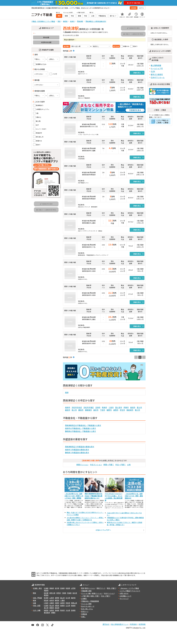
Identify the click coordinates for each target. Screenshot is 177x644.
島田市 (133, 407)
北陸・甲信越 (37, 598)
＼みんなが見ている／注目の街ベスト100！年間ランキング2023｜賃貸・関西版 (74, 496)
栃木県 (75, 593)
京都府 (57, 603)
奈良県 (68, 603)
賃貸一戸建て (111, 588)
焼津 (67, 392)
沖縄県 (53, 612)
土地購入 (84, 598)
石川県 (68, 598)
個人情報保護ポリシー (120, 624)
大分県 (68, 610)
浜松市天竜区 (89, 407)
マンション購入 (86, 593)
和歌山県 (74, 603)
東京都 (46, 593)
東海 (34, 600)
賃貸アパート (101, 588)
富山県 (62, 598)
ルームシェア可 (157, 68)
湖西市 (116, 410)
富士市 (139, 407)
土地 (129, 465)
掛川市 (74, 410)
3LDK (153, 71)
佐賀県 (52, 610)
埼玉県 (59, 593)
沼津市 (98, 407)
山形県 (73, 588)
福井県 (73, 598)
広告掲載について (125, 596)
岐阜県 (52, 600)
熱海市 (104, 407)
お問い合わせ (124, 593)
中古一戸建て (120, 465)
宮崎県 (73, 610)
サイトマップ (124, 598)
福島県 (46, 590)
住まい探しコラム (87, 609)
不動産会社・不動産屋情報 (90, 601)
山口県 (68, 605)
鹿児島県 (47, 612)
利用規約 (133, 624)
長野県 (57, 598)
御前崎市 (130, 410)
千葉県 (64, 593)
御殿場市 (88, 410)
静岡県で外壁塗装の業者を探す (77, 453)
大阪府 (46, 603)
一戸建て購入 (86, 596)
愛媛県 (52, 608)
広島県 (46, 605)
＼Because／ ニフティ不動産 (129, 588)
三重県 (62, 600)
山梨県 (52, 598)
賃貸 (83, 588)
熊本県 (62, 610)
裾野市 (109, 410)
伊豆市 (122, 410)
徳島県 (73, 605)
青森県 (52, 588)
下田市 (103, 410)
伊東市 (126, 407)
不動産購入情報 (86, 591)
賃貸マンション (90, 588)
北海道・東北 (37, 588)
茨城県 (69, 593)
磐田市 (68, 410)
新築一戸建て (109, 465)
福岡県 (46, 610)
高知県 (57, 608)
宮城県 (62, 588)
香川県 (46, 608)
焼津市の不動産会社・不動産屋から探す (81, 428)
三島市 (111, 407)
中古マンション (96, 465)
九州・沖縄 (37, 610)
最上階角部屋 (156, 65)
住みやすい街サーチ (88, 606)
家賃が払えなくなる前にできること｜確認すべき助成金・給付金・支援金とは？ (125, 523)
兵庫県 (52, 603)
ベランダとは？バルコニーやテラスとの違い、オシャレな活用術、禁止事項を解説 (114, 497)
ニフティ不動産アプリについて (130, 591)
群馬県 (46, 595)
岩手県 (57, 588)
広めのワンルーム (158, 77)
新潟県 (46, 598)
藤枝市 (81, 410)
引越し (83, 617)
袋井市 (96, 410)
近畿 (34, 603)
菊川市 (137, 410)
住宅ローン (85, 611)
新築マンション (82, 465)
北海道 (46, 588)
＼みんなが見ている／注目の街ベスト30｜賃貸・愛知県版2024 (134, 496)
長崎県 (57, 610)
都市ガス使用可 (157, 74)
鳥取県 (57, 605)
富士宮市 (119, 407)
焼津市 (68, 407)
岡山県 (52, 605)
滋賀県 (62, 603)
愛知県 (46, 600)
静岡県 (57, 600)
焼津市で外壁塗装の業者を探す (77, 450)
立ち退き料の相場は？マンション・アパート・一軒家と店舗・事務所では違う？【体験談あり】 (85, 519)
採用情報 (142, 624)
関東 (34, 593)
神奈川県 (52, 593)
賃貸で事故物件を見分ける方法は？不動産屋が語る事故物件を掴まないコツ (94, 496)
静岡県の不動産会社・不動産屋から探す (81, 431)
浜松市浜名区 (77, 407)
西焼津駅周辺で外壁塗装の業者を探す (80, 447)
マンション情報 (86, 604)
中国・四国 (37, 605)
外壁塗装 (84, 614)
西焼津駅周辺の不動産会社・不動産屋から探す (83, 425)
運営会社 (106, 624)
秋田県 (68, 588)
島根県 (62, 605)
